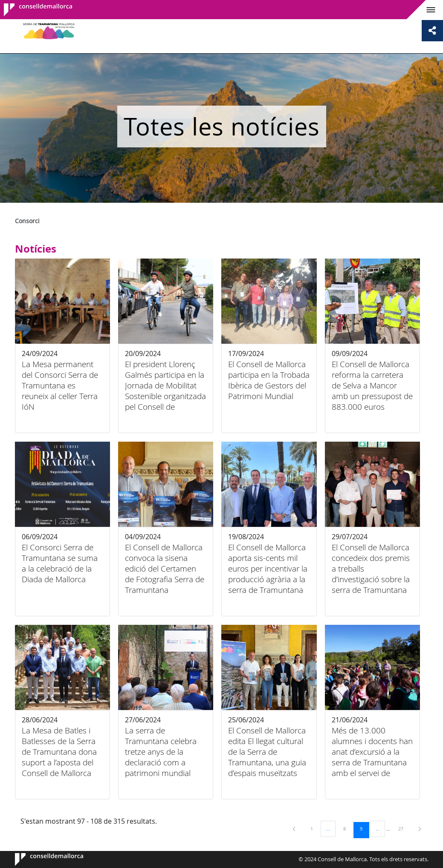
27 (404, 828)
